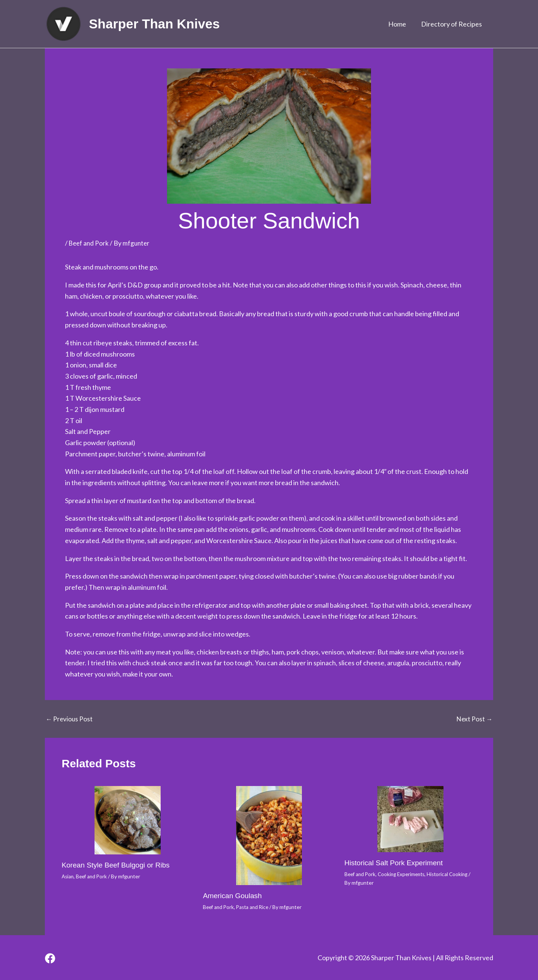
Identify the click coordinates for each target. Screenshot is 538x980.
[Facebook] (50, 958)
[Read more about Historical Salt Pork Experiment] (410, 819)
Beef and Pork (89, 243)
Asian (68, 876)
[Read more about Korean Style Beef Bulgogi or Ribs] (128, 820)
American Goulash (234, 896)
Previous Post (70, 718)
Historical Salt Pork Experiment (396, 862)
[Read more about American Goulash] (269, 836)
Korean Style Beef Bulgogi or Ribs (118, 865)
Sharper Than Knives (154, 24)
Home (399, 24)
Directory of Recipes (452, 24)
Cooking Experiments (405, 874)
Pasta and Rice (255, 907)
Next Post (474, 718)
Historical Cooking (453, 874)
